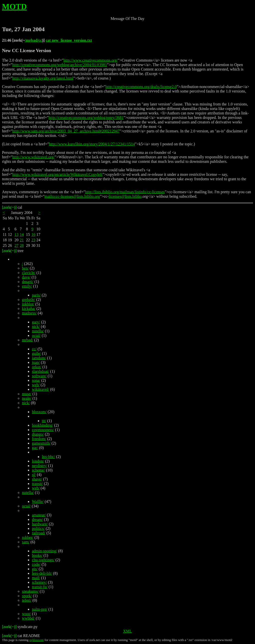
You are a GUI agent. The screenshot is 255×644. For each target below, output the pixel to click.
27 (16, 245)
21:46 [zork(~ (13, 40)
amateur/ (39, 515)
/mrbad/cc (33, 40)
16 (33, 234)
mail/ (36, 578)
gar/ (35, 448)
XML (127, 631)
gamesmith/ (41, 443)
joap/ (36, 362)
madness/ (29, 313)
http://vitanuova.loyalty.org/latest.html (43, 78)
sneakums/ (30, 591)
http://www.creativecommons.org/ (91, 60)
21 (22, 240)
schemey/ (39, 582)
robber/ (28, 537)
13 (16, 234)
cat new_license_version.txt (69, 40)
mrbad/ (28, 340)
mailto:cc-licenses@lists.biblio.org (72, 196)
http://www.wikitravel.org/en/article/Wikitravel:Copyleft (57, 174)
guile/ (36, 353)
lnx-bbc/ (48, 457)
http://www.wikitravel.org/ (33, 157)
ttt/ (44, 421)
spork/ (27, 596)
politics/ (38, 528)
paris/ (36, 295)
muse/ (27, 394)
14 (22, 234)
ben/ (25, 268)
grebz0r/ (29, 300)
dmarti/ (28, 282)
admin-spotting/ (44, 551)
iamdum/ (39, 358)
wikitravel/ (40, 389)
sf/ (34, 475)
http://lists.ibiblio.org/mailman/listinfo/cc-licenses (125, 192)
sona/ (36, 380)
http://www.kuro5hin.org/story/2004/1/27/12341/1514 (92, 144)
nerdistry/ (39, 466)
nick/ (36, 326)
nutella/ (38, 331)
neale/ (27, 398)
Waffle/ (38, 502)
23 (33, 240)
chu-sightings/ (43, 560)
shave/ (37, 479)
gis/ (35, 569)
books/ (37, 555)
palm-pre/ (40, 609)
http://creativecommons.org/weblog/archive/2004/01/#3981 (60, 65)
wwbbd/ (28, 618)
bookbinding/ (42, 425)
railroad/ (39, 533)
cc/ (34, 349)
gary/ (36, 322)
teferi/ (27, 600)
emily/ (27, 286)
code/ (36, 564)
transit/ (37, 484)
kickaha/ (29, 309)
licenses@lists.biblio (125, 196)
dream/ (37, 519)
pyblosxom (37, 640)
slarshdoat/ (40, 371)
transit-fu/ (40, 587)
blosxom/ (39, 412)
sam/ (26, 542)
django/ (38, 434)
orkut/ (37, 367)
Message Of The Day (127, 19)
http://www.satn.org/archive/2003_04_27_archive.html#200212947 (66, 131)
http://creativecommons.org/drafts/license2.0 (141, 87)
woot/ (26, 614)
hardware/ (40, 524)
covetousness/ (43, 430)
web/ (36, 385)
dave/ (26, 277)
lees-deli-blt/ (42, 573)
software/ (39, 376)
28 (22, 245)
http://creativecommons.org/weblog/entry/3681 (86, 118)
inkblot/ (28, 304)
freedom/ (39, 439)
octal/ (36, 335)
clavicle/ (29, 273)
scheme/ (38, 470)
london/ (38, 461)
